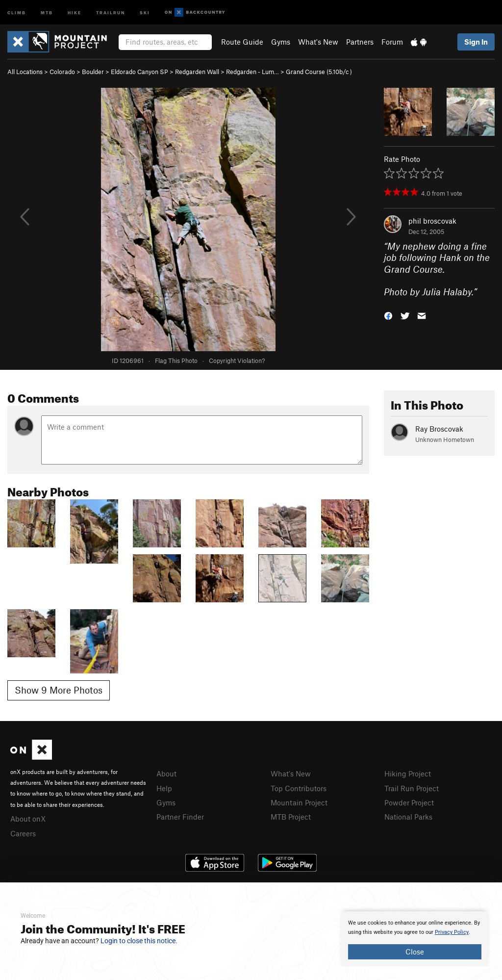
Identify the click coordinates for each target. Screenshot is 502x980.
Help (164, 788)
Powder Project (409, 802)
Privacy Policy (452, 932)
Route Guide (242, 42)
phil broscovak (432, 221)
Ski (145, 12)
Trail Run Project (412, 788)
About (166, 774)
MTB (47, 12)
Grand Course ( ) (319, 72)
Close (415, 952)
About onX (28, 819)
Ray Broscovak (439, 429)
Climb (17, 12)
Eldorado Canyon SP (139, 72)
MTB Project (291, 817)
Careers (23, 833)
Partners (360, 42)
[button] (388, 315)
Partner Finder (180, 817)
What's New (318, 42)
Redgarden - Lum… (252, 72)
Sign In (476, 42)
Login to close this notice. (139, 941)
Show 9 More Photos (59, 690)
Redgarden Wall (197, 72)
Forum (392, 42)
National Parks (408, 817)
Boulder (93, 72)
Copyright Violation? (237, 361)
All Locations (25, 72)
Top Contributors (299, 788)
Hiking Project (408, 774)
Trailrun (111, 12)
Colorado (62, 72)
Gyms (281, 42)
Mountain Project (299, 802)
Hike (75, 12)
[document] (415, 939)
